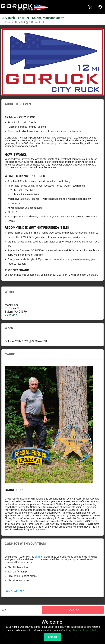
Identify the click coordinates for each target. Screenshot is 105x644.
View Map (11, 315)
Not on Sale (73, 610)
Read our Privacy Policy (85, 630)
